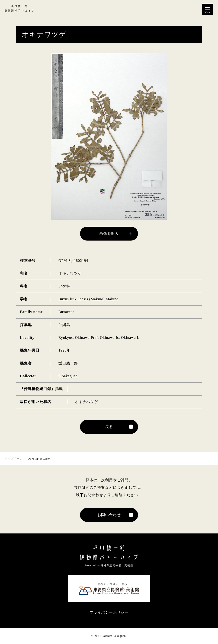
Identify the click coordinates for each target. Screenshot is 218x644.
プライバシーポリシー (109, 612)
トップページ (14, 459)
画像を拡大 (109, 233)
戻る (109, 427)
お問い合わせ (109, 515)
